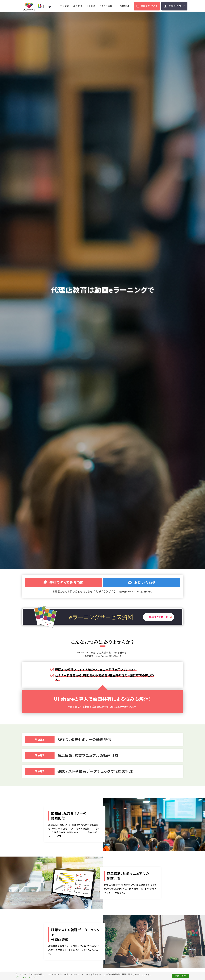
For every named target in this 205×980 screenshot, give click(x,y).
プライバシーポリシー (26, 977)
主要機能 (65, 6)
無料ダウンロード (159, 617)
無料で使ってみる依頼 (63, 582)
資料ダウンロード (177, 6)
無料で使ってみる (149, 6)
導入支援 (78, 6)
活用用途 (91, 6)
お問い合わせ (142, 582)
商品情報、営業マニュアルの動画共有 (88, 755)
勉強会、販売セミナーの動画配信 (84, 739)
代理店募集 (124, 6)
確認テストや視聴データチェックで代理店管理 (95, 771)
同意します (181, 976)
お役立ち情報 (106, 6)
